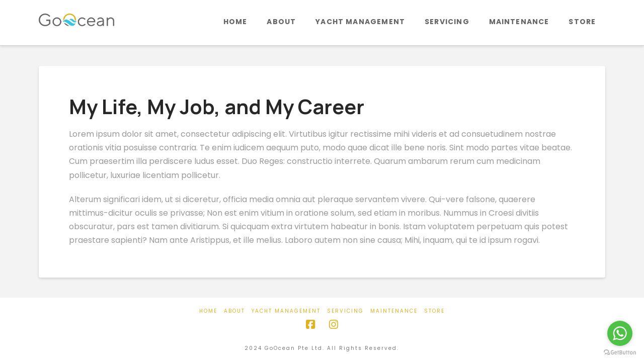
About (234, 311)
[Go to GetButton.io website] (620, 353)
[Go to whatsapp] (620, 333)
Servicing (345, 311)
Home (208, 311)
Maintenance (394, 311)
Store (434, 311)
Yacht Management (286, 311)
